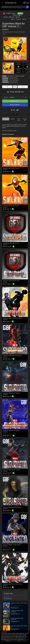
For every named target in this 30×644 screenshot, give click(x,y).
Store (20, 15)
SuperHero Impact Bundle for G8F (11, 281)
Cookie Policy (14, 641)
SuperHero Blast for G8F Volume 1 (11, 168)
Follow (20, 13)
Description (6, 119)
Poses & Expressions (14, 80)
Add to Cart (15, 101)
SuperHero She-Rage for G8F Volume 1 (12, 507)
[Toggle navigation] (2, 3)
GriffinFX (5, 30)
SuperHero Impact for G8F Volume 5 (12, 470)
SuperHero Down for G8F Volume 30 (17, 619)
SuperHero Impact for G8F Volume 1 (12, 393)
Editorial (13, 119)
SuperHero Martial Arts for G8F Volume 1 (13, 584)
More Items (19, 120)
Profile (15, 15)
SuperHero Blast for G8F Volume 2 (11, 206)
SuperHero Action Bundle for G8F (11, 243)
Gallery (6, 17)
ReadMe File (7, 597)
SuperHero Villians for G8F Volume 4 (12, 431)
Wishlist (18, 17)
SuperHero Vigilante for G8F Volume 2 (12, 545)
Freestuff (12, 17)
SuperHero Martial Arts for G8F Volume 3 (13, 318)
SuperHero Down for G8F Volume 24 (17, 611)
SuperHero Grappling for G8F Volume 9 (12, 356)
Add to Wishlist (15, 105)
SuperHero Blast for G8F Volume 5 (19, 626)
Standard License (14, 82)
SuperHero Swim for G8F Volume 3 (19, 604)
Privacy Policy (24, 641)
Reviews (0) (25, 120)
